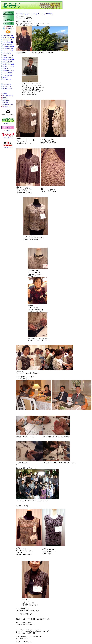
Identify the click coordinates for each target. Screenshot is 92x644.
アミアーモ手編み (8, 46)
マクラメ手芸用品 (7, 75)
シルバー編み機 (6, 79)
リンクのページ (7, 107)
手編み (8, 35)
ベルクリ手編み (8, 49)
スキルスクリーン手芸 (8, 66)
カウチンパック (6, 68)
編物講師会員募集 (7, 89)
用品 (5, 77)
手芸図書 (7, 73)
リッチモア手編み (8, 38)
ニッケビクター (7, 55)
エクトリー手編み (8, 60)
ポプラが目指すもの (7, 96)
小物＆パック (8, 71)
